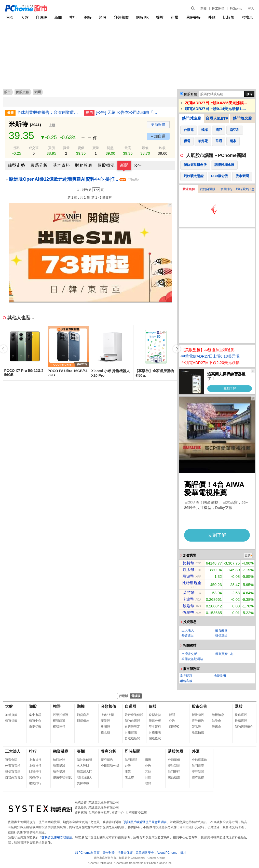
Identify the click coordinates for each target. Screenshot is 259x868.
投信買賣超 (13, 772)
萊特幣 (189, 592)
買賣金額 (11, 760)
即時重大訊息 (245, 189)
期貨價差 (83, 721)
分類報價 (121, 17)
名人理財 (83, 766)
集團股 (105, 727)
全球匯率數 (199, 760)
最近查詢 (188, 189)
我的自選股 (208, 189)
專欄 (81, 751)
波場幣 (189, 606)
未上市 (129, 777)
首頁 (10, 17)
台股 (128, 766)
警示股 (196, 727)
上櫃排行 (35, 766)
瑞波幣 (188, 576)
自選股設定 (132, 727)
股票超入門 (85, 772)
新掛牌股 (198, 715)
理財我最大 (85, 777)
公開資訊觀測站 (192, 659)
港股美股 (193, 17)
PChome (236, 8)
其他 (148, 772)
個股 (153, 706)
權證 (160, 17)
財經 (148, 777)
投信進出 (221, 635)
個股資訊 (22, 92)
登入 (251, 8)
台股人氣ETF (217, 118)
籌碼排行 (35, 777)
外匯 (212, 17)
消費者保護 (125, 853)
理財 (148, 783)
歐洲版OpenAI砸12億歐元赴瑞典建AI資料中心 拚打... (74, 179)
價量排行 (226, 189)
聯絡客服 (186, 681)
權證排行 (59, 727)
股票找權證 (61, 715)
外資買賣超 (13, 766)
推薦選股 (241, 721)
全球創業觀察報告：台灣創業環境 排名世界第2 (49, 112)
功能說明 (220, 676)
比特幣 (229, 17)
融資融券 (221, 630)
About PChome (167, 853)
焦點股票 (174, 777)
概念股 (105, 732)
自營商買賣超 (14, 777)
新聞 (203, 8)
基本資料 (61, 165)
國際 (148, 760)
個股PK (142, 17)
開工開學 (218, 8)
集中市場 (35, 715)
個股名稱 (190, 94)
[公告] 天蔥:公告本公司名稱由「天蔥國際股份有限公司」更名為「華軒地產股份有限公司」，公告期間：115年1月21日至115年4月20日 (128, 112)
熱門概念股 (242, 118)
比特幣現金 (192, 583)
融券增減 (59, 772)
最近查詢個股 (134, 715)
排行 (73, 17)
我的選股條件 (244, 727)
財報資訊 (131, 732)
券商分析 (108, 751)
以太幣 (189, 570)
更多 (248, 555)
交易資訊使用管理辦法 (57, 837)
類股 (103, 17)
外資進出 (188, 635)
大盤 (25, 17)
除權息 (247, 17)
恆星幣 (188, 612)
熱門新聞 (131, 760)
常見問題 (186, 676)
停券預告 (198, 721)
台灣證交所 (189, 654)
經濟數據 (198, 777)
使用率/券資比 (63, 777)
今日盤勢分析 (110, 766)
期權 (174, 17)
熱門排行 (174, 772)
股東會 (216, 727)
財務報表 (84, 165)
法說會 (216, 721)
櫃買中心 (35, 721)
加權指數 (11, 715)
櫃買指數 (11, 721)
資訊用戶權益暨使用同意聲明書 (145, 822)
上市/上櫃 (107, 715)
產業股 (105, 721)
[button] (177, 349)
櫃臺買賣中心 (224, 654)
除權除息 (218, 715)
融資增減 (59, 766)
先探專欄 (83, 783)
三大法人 (188, 630)
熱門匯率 (198, 766)
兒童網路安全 (145, 853)
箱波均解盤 (85, 760)
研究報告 (107, 760)
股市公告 (199, 706)
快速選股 (241, 715)
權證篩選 (59, 721)
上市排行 (35, 760)
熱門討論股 (191, 118)
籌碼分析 (39, 165)
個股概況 (106, 165)
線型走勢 (17, 165)
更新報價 (158, 125)
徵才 (183, 853)
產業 (128, 772)
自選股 (41, 17)
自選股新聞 (132, 738)
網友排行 (35, 783)
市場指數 (35, 727)
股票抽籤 (198, 732)
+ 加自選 (158, 136)
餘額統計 (59, 760)
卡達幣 (188, 599)
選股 (88, 17)
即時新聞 (132, 751)
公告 (138, 165)
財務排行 (35, 772)
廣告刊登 (108, 853)
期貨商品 (83, 715)
